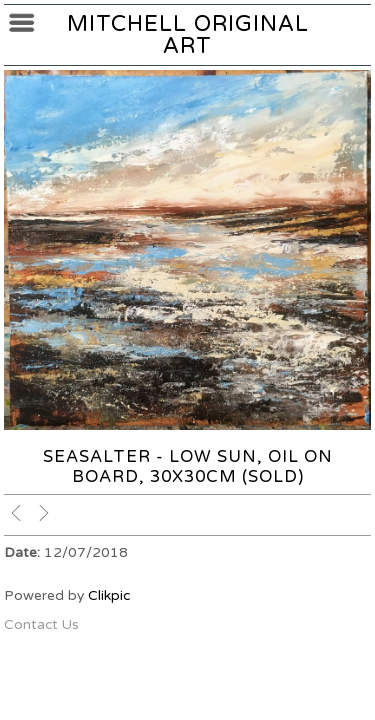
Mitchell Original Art (188, 35)
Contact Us (41, 624)
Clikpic (109, 595)
